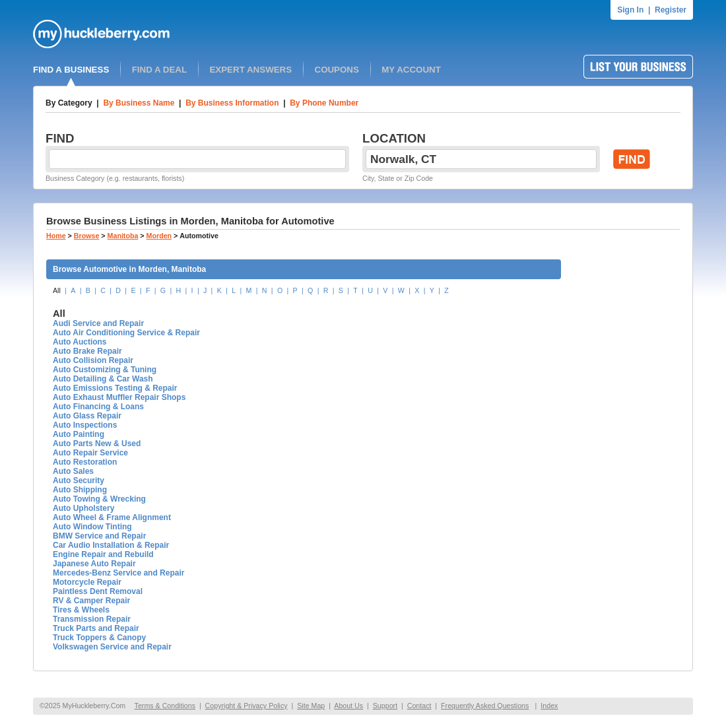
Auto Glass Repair (87, 416)
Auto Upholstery (83, 508)
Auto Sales (73, 471)
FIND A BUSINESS (71, 70)
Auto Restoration (85, 462)
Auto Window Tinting (92, 527)
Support (385, 706)
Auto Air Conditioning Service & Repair (126, 333)
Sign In (630, 10)
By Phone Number (324, 103)
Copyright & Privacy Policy (247, 706)
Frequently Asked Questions (485, 706)
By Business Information (232, 103)
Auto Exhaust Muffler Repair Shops (119, 397)
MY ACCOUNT (411, 70)
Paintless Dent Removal (98, 591)
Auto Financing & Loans (98, 407)
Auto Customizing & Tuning (105, 370)
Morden (159, 236)
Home (56, 236)
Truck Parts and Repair (96, 628)
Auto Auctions (80, 342)
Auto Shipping (80, 490)
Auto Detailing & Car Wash (103, 379)
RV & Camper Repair (91, 601)
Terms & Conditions (165, 706)
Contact (419, 706)
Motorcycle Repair (87, 582)
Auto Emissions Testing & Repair (115, 388)
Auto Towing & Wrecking (99, 499)
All (57, 290)
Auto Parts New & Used (97, 444)
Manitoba (123, 236)
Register (671, 10)
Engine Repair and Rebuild (103, 554)
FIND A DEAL (159, 70)
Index (549, 706)
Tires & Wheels (81, 610)
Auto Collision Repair (93, 360)
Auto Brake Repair (87, 351)
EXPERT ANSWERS (250, 70)
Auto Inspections (85, 425)
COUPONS (337, 70)
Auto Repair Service (90, 453)
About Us (348, 706)
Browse (87, 236)
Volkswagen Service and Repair (112, 647)
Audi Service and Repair (98, 323)
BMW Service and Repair (99, 536)
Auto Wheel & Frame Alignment (112, 517)
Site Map (311, 706)
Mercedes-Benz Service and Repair (118, 573)
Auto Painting (79, 434)
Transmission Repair (92, 619)
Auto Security (79, 480)
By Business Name (139, 103)
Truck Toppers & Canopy (99, 638)
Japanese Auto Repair (94, 564)
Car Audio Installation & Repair (111, 545)
